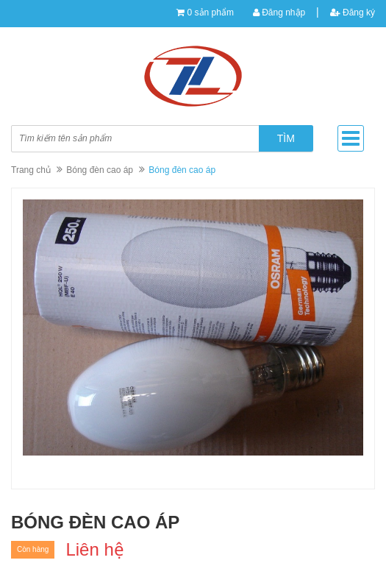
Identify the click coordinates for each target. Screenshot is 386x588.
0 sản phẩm (211, 13)
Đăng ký (353, 13)
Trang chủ (31, 170)
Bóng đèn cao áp (100, 170)
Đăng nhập (279, 13)
